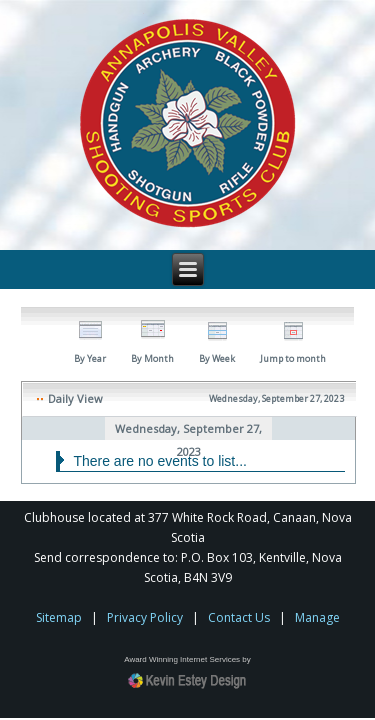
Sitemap (59, 617)
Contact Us (239, 617)
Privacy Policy (145, 617)
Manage (317, 617)
